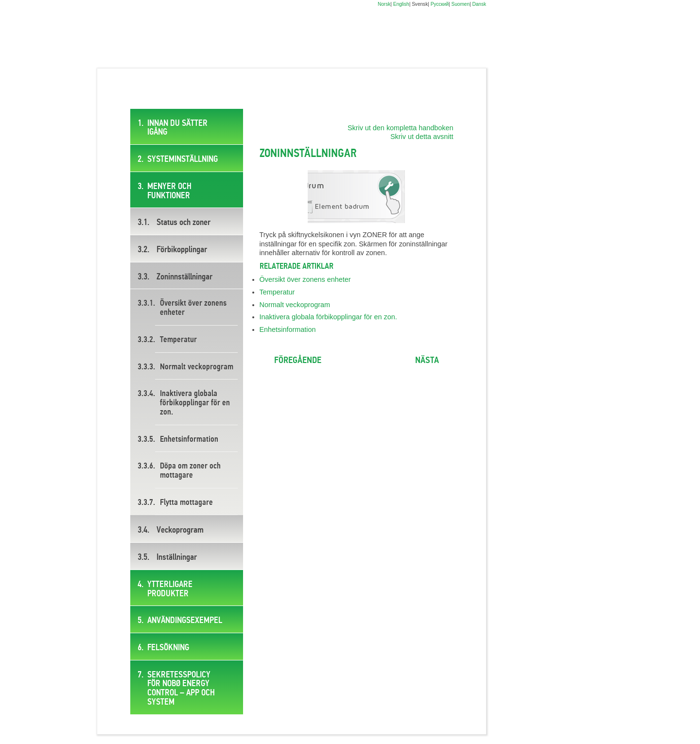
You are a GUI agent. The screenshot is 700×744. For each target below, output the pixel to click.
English (401, 4)
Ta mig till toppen (357, 362)
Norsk (384, 4)
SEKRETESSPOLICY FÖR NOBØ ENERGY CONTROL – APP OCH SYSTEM (181, 689)
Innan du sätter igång (177, 128)
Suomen (460, 4)
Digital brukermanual (136, 39)
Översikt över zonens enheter (193, 308)
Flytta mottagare (186, 503)
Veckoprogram (180, 530)
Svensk (420, 4)
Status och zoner (184, 223)
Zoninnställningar (184, 277)
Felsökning (168, 648)
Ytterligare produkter (170, 589)
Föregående (298, 361)
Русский (440, 4)
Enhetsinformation (189, 440)
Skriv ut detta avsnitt (422, 137)
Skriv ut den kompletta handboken (401, 128)
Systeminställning (183, 159)
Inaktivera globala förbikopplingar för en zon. (195, 403)
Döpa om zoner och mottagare (190, 471)
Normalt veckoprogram (197, 367)
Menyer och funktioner (169, 191)
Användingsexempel (185, 621)
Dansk (479, 4)
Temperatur (178, 340)
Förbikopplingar (182, 250)
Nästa (427, 361)
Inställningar (177, 557)
